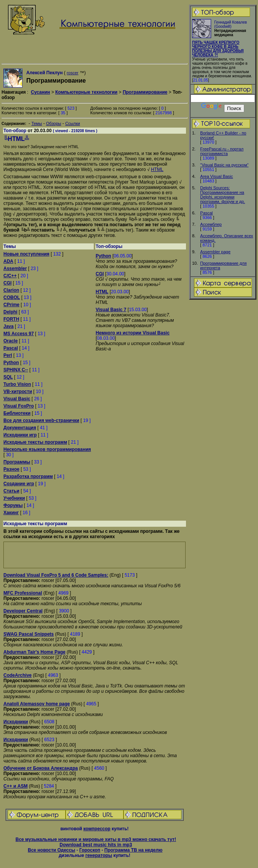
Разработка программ (28, 476)
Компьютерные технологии (86, 92)
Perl (8, 355)
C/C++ (10, 276)
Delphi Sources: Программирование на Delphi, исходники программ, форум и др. (223, 195)
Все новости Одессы (51, 850)
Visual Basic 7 (111, 310)
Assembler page (215, 252)
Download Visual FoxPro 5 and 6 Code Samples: (56, 575)
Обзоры (54, 123)
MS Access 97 (19, 334)
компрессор (97, 829)
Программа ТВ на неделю (134, 850)
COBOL (12, 297)
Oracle (10, 341)
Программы (17, 462)
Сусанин (40, 92)
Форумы (13, 505)
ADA (8, 261)
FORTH (11, 319)
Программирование (145, 92)
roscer (73, 73)
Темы (37, 123)
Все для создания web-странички (41, 420)
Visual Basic (17, 399)
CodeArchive (18, 675)
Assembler (15, 269)
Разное (11, 469)
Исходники (16, 722)
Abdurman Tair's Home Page (34, 652)
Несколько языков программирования (47, 449)
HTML (157, 169)
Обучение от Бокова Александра (41, 768)
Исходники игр (20, 435)
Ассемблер (211, 224)
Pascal (206, 213)
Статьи (11, 491)
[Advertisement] (95, 555)
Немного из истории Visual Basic (133, 333)
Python (11, 363)
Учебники (14, 498)
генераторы (99, 855)
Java (9, 326)
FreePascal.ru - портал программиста (222, 151)
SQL (8, 377)
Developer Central (23, 611)
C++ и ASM (15, 786)
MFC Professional (23, 593)
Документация (20, 428)
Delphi (10, 312)
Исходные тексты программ (35, 442)
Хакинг (11, 513)
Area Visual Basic (216, 176)
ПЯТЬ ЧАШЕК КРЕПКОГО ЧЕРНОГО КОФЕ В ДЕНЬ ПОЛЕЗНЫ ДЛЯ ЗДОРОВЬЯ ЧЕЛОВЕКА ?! (218, 49)
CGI (7, 283)
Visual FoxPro (19, 406)
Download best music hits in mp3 (96, 845)
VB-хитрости (18, 392)
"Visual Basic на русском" (224, 165)
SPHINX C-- (16, 370)
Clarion (11, 290)
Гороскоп (90, 850)
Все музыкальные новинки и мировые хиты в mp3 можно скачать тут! (96, 839)
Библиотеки (17, 413)
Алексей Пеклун (45, 73)
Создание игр (19, 484)
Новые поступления (26, 254)
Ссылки (73, 123)
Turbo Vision (17, 384)
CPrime (11, 305)
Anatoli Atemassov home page (37, 704)
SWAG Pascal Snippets (29, 634)
